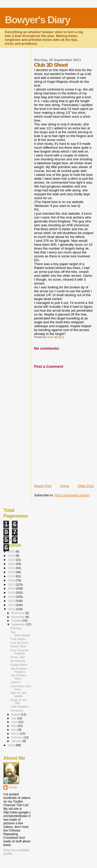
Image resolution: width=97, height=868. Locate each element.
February (18, 737)
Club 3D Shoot (19, 643)
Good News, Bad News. (21, 688)
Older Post (86, 486)
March (16, 734)
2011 (12, 609)
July (14, 718)
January (17, 741)
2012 (12, 605)
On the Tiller (18, 657)
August (16, 714)
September (19, 624)
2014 (12, 597)
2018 (12, 580)
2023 (12, 560)
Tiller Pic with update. (18, 694)
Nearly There (18, 646)
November (18, 617)
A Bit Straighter (20, 707)
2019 (12, 576)
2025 (12, 551)
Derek (13, 787)
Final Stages (18, 639)
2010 (12, 745)
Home (65, 486)
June (15, 722)
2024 (12, 555)
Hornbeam (17, 710)
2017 (12, 584)
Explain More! (19, 665)
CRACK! (16, 682)
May (14, 726)
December (18, 613)
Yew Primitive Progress (18, 670)
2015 (12, 592)
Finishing (16, 628)
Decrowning (18, 661)
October (17, 620)
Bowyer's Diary (38, 20)
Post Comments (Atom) (72, 495)
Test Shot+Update (20, 634)
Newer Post (43, 486)
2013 (12, 601)
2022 (12, 564)
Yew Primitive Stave (18, 677)
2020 (12, 572)
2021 (12, 568)
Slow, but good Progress (19, 652)
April (15, 730)
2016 (12, 588)
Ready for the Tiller (19, 701)
